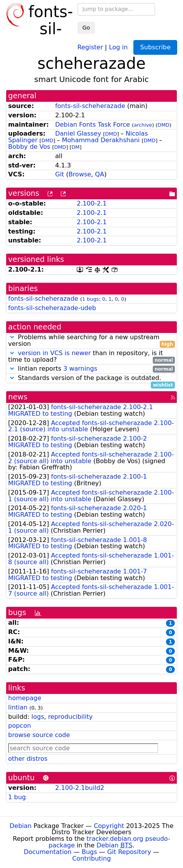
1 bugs (91, 299)
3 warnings (80, 369)
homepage (25, 698)
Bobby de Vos (29, 147)
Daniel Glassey (78, 133)
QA (100, 174)
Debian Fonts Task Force (92, 125)
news (18, 397)
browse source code (39, 735)
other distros (28, 759)
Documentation (47, 852)
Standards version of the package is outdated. (91, 378)
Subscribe (155, 47)
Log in (118, 47)
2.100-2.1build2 (80, 788)
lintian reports (91, 369)
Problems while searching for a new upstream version (91, 341)
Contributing (91, 858)
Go (86, 28)
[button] (12, 337)
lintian (18, 707)
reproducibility (70, 717)
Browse (80, 174)
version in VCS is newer (54, 353)
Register (90, 47)
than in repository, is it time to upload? (91, 357)
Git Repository (129, 852)
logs (38, 717)
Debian (21, 826)
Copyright (109, 826)
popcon (20, 726)
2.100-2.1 (92, 203)
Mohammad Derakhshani (101, 140)
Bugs (90, 852)
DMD (163, 125)
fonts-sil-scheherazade (90, 106)
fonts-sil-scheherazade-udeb (52, 308)
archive (143, 125)
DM (75, 147)
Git (60, 174)
